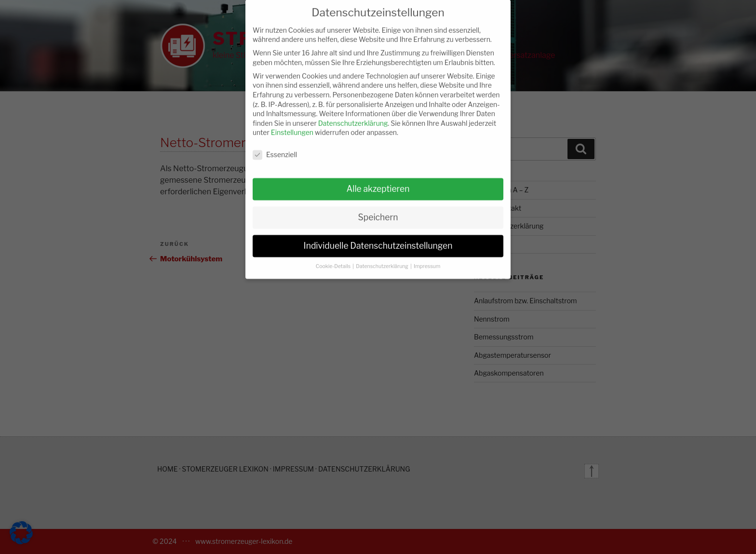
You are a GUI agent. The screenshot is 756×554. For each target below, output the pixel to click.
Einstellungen (292, 125)
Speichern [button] (378, 209)
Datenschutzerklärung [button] (383, 259)
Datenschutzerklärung (353, 115)
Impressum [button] (427, 259)
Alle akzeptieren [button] (378, 181)
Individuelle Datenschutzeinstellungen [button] (378, 238)
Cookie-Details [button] (334, 259)
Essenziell (275, 147)
